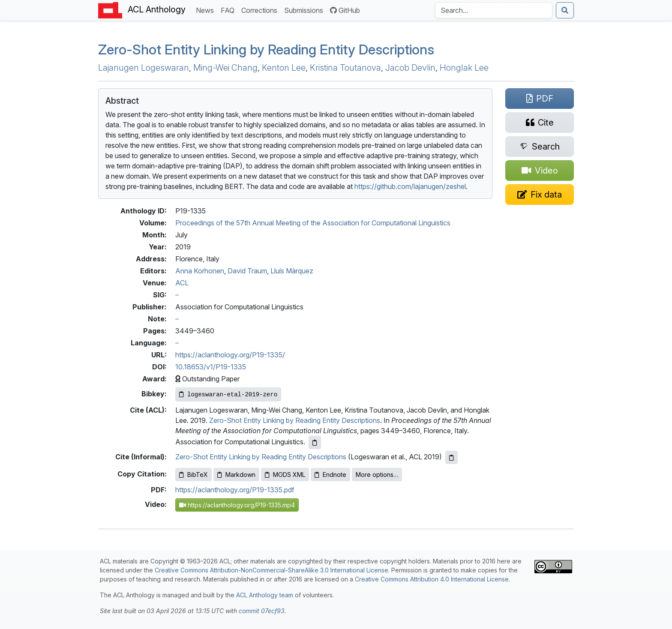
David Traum (247, 271)
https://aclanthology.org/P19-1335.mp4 (237, 505)
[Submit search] (565, 10)
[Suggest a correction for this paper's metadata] (540, 195)
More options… (377, 475)
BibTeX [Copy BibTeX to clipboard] (193, 475)
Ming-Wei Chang (225, 68)
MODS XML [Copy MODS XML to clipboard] (285, 475)
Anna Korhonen (200, 271)
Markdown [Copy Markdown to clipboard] (236, 475)
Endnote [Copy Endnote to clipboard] (330, 475)
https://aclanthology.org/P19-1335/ (230, 355)
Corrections (261, 10)
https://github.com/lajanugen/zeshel (410, 186)
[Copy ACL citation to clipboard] (315, 442)
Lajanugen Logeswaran (144, 68)
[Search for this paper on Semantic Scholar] (540, 147)
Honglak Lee (464, 68)
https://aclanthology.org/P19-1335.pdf (235, 490)
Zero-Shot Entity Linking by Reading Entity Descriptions (266, 49)
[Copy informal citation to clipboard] (451, 457)
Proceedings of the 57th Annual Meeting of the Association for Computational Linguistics (313, 223)
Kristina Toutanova (345, 68)
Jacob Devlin (410, 68)
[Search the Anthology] (494, 10)
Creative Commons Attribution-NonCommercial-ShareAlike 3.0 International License (271, 570)
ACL (182, 283)
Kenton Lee (284, 68)
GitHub (345, 10)
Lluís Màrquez (292, 271)
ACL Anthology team (265, 595)
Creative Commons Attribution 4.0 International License (432, 579)
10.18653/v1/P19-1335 (211, 367)
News (207, 10)
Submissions (305, 10)
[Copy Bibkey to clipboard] (228, 394)
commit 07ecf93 (262, 611)
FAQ (229, 10)
